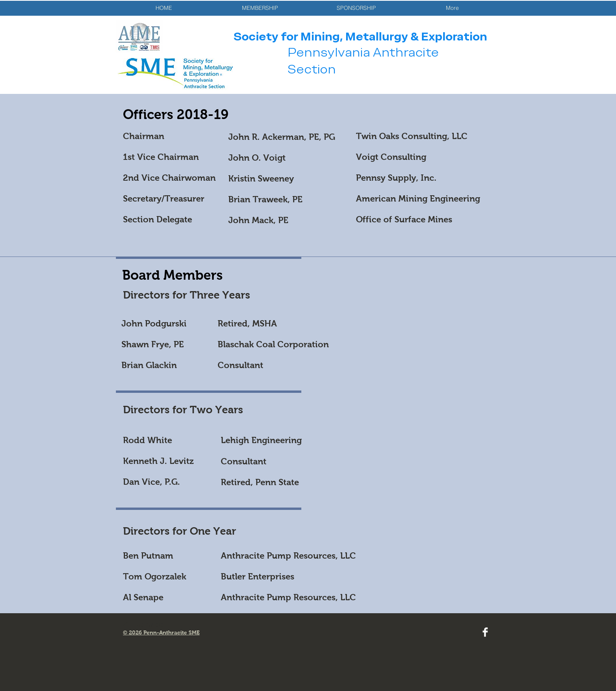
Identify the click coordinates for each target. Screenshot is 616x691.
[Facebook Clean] (485, 632)
